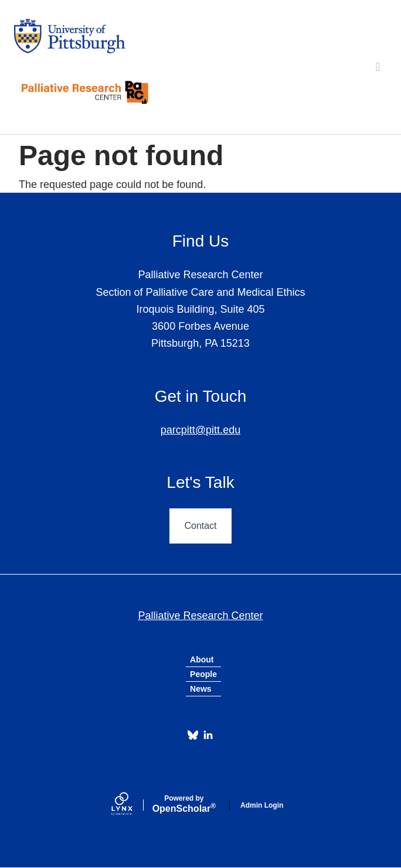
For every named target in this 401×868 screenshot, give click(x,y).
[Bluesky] (193, 735)
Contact (200, 526)
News (201, 689)
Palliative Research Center (200, 616)
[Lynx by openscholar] (132, 805)
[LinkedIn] (208, 735)
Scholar (184, 804)
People (203, 674)
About (202, 659)
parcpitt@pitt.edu (200, 430)
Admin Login (262, 805)
